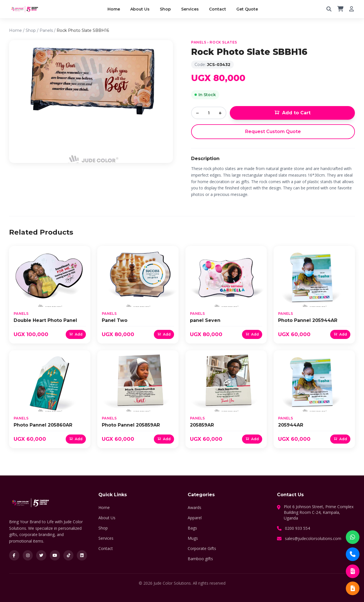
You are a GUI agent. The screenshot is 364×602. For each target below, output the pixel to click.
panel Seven (205, 320)
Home (114, 9)
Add (76, 334)
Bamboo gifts (200, 559)
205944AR (291, 425)
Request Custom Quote (273, 132)
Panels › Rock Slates (214, 42)
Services (190, 9)
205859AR (202, 425)
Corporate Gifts (202, 548)
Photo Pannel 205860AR (43, 425)
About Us (140, 9)
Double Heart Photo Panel (45, 320)
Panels (46, 30)
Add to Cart (292, 113)
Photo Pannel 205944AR (308, 320)
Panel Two (115, 320)
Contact (218, 9)
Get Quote (247, 9)
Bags (192, 528)
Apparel (195, 518)
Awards (195, 507)
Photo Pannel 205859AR (131, 425)
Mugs (193, 538)
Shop (165, 9)
